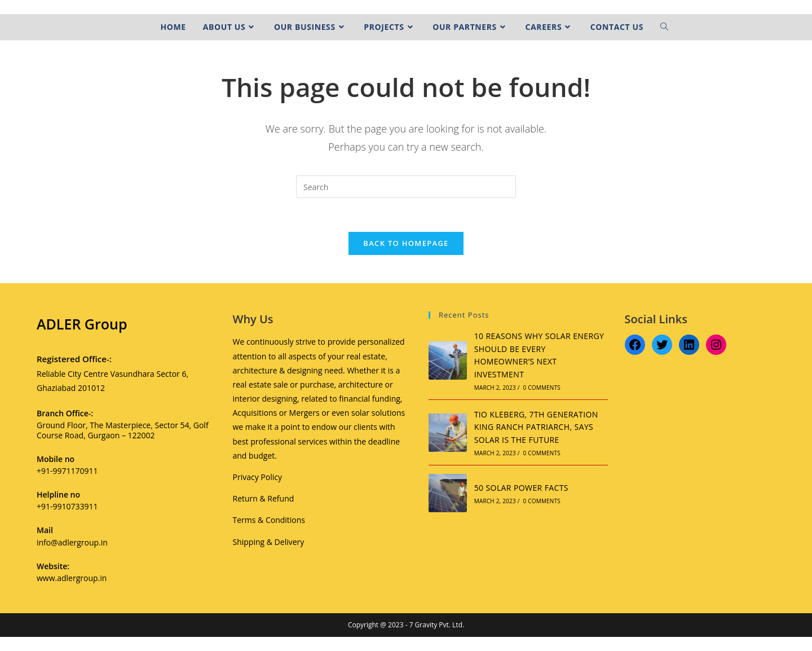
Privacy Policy (257, 477)
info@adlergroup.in (72, 542)
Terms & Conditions (269, 520)
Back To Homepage (406, 243)
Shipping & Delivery (269, 542)
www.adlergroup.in (72, 578)
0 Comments (542, 388)
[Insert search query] (406, 187)
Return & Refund (264, 498)
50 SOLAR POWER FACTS (521, 488)
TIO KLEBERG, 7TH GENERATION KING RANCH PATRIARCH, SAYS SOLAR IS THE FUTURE (536, 427)
